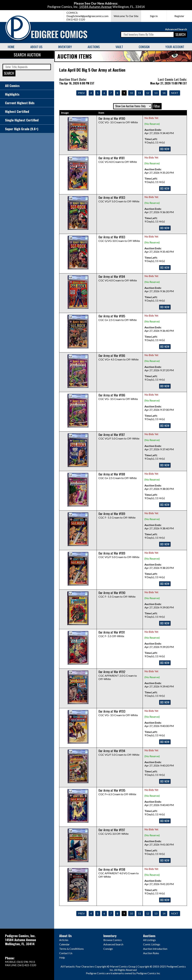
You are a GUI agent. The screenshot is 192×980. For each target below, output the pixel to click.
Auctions (94, 47)
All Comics (12, 86)
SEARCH (180, 34)
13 (156, 93)
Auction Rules (151, 953)
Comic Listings (152, 944)
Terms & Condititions (71, 949)
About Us (36, 47)
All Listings (149, 940)
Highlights (12, 94)
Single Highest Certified (22, 120)
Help (62, 957)
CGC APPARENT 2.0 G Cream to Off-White (118, 675)
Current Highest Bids (20, 103)
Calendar (64, 944)
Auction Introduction (155, 949)
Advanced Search (176, 29)
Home (11, 47)
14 (164, 93)
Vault (119, 47)
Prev (81, 93)
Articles (64, 940)
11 (140, 93)
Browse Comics (112, 940)
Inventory (65, 47)
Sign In (154, 16)
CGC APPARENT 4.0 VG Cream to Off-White (119, 873)
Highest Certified (17, 111)
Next (175, 93)
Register (179, 16)
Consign (144, 47)
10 (131, 93)
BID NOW (165, 149)
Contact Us (66, 953)
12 (148, 93)
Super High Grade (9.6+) (22, 129)
